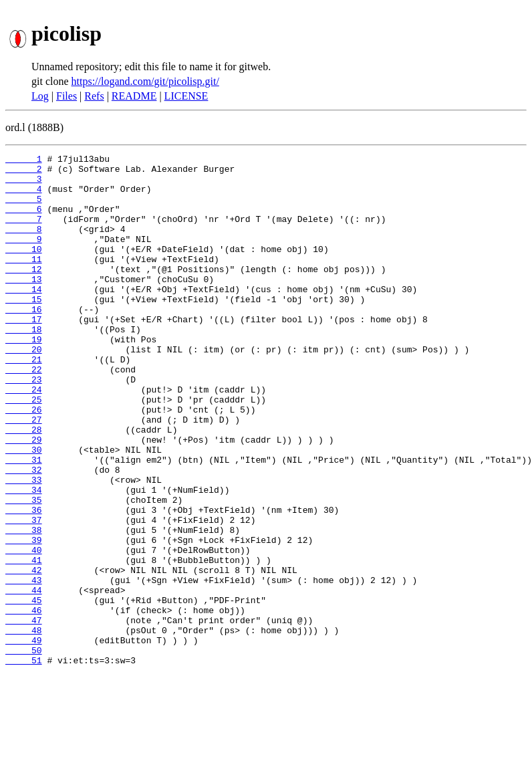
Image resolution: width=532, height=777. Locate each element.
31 (24, 522)
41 (24, 642)
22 (24, 413)
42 (24, 654)
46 (24, 702)
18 (24, 365)
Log (40, 96)
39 (24, 618)
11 (24, 281)
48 (24, 726)
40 (24, 630)
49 (24, 738)
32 (24, 534)
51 (24, 762)
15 (24, 329)
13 (24, 305)
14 (24, 317)
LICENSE (186, 96)
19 (24, 377)
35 (24, 570)
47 (24, 714)
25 (24, 449)
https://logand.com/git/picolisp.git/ (145, 81)
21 (24, 401)
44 (24, 678)
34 (24, 558)
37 (24, 594)
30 (24, 510)
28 (24, 485)
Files (66, 96)
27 (24, 473)
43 (24, 666)
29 (24, 497)
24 (24, 437)
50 (24, 750)
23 (24, 425)
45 (24, 690)
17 (24, 353)
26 (24, 461)
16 (24, 341)
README (134, 96)
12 (24, 293)
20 (24, 389)
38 (24, 606)
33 (24, 546)
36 (24, 582)
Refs (94, 96)
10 (24, 269)
